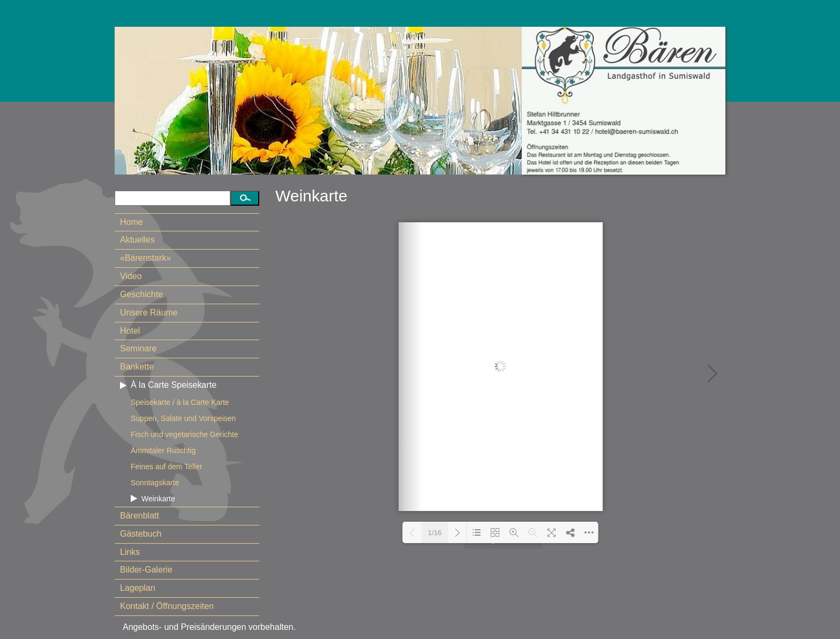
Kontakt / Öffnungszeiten (167, 606)
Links (130, 552)
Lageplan (138, 588)
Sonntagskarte (155, 483)
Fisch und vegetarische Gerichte (185, 434)
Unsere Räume (149, 313)
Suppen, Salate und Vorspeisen (183, 418)
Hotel (130, 331)
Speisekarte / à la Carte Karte (180, 402)
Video (131, 276)
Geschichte (141, 294)
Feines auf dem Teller (167, 467)
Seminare (138, 348)
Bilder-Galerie (146, 570)
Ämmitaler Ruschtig (163, 450)
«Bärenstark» (145, 258)
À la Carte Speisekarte (174, 385)
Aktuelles (137, 240)
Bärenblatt (140, 516)
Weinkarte (158, 499)
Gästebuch (141, 534)
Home (132, 222)
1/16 (435, 533)
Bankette (137, 367)
